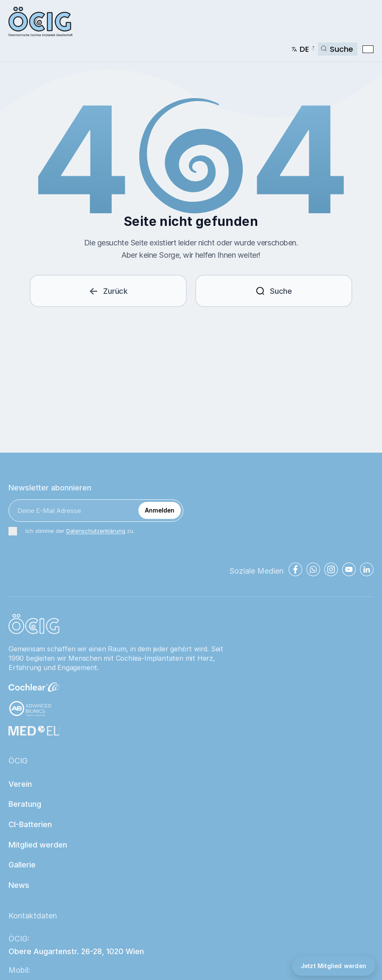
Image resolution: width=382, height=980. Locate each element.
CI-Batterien (30, 824)
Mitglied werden (38, 845)
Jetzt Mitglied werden (334, 966)
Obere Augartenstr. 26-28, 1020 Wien (76, 951)
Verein (20, 784)
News (19, 885)
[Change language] (303, 49)
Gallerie (22, 865)
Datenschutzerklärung (96, 531)
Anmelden (160, 510)
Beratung (25, 804)
